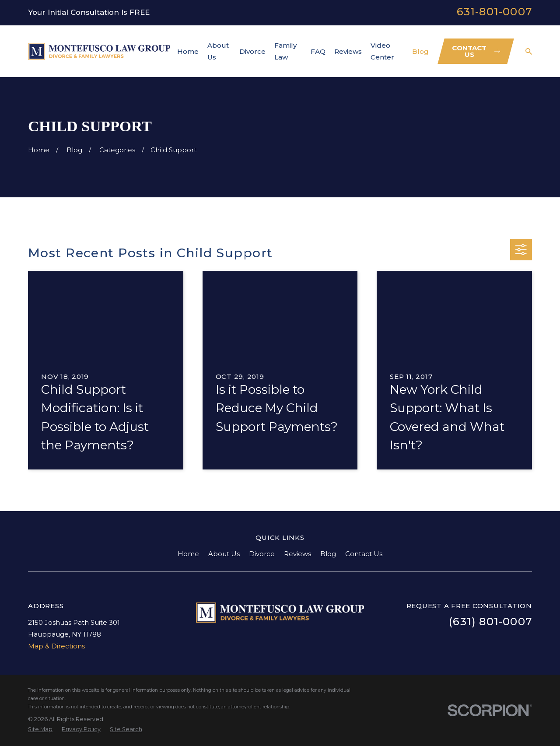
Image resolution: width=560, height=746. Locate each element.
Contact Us (364, 554)
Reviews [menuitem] (348, 51)
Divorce (262, 554)
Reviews (297, 554)
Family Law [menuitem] (285, 51)
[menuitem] (40, 730)
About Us (224, 554)
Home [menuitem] (188, 51)
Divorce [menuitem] (252, 51)
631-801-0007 (494, 12)
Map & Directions (56, 646)
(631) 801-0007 (490, 622)
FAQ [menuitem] (318, 51)
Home (188, 554)
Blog (328, 554)
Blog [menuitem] (420, 51)
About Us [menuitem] (218, 51)
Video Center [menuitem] (382, 51)
